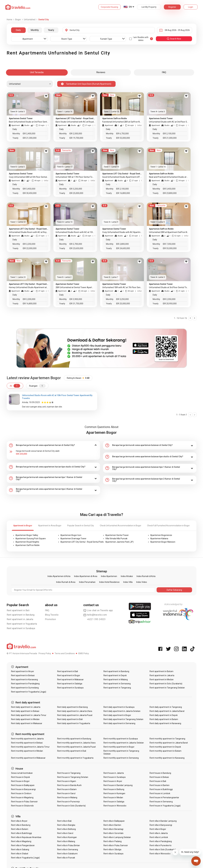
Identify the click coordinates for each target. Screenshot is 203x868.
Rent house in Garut (66, 793)
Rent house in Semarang (161, 802)
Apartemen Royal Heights (27, 542)
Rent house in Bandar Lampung (118, 785)
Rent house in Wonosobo (115, 806)
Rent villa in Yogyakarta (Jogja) (25, 858)
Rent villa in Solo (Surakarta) (163, 850)
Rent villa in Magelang (21, 841)
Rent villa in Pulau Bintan (69, 845)
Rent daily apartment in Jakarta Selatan (122, 711)
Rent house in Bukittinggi (161, 789)
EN (130, 7)
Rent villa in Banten (112, 825)
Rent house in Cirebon (21, 793)
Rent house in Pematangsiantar (164, 797)
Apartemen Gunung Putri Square (31, 539)
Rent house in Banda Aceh (69, 785)
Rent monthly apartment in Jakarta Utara (76, 743)
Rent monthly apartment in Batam (165, 751)
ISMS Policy (84, 653)
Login (191, 7)
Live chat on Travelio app (98, 610)
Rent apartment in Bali (18, 610)
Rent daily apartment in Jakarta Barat (167, 711)
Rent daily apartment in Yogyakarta (74, 723)
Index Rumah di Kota (146, 576)
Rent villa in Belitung (66, 829)
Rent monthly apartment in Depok (165, 747)
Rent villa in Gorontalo (113, 833)
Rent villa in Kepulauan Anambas (26, 837)
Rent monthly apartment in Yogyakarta (75, 758)
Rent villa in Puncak (66, 858)
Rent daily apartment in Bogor (117, 715)
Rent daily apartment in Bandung (72, 707)
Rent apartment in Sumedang (25, 688)
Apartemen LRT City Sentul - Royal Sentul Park (82, 542)
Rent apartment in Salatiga (70, 684)
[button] (53, 445)
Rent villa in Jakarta (159, 833)
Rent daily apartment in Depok (164, 715)
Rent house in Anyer (113, 781)
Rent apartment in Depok (115, 675)
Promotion (50, 619)
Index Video (142, 582)
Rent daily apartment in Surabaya (119, 707)
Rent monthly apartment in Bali (72, 751)
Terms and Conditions (65, 653)
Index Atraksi (127, 576)
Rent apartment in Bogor (69, 675)
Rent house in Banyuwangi (23, 789)
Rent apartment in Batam (161, 671)
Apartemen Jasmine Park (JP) (119, 542)
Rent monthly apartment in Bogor (119, 747)
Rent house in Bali (158, 781)
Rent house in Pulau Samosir (24, 802)
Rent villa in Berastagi (113, 829)
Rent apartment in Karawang (24, 680)
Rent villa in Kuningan (67, 837)
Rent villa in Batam (20, 829)
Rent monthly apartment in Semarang (121, 758)
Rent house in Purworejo (69, 802)
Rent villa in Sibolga (112, 850)
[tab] (53, 445)
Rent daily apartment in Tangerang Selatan (123, 719)
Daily (18, 30)
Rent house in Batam (67, 789)
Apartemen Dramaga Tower (73, 539)
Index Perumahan (87, 582)
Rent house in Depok (21, 777)
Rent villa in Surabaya (113, 854)
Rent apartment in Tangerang (117, 688)
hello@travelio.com (95, 615)
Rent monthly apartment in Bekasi (27, 743)
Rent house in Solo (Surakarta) (71, 806)
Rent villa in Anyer (19, 821)
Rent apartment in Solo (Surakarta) (166, 684)
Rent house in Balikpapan (23, 785)
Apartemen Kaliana (159, 539)
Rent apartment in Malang (116, 680)
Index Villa (128, 582)
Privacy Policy (45, 653)
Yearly (51, 30)
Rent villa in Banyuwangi (161, 825)
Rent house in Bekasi (159, 777)
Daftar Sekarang (174, 590)
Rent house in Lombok (160, 793)
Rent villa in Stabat (20, 854)
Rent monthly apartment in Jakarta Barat (169, 743)
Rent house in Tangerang (69, 773)
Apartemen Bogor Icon (71, 535)
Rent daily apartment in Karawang (165, 723)
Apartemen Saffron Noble (28, 545)
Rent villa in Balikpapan (114, 821)
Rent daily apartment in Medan (25, 719)
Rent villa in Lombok (159, 837)
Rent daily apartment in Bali (70, 719)
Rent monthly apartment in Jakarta (27, 739)
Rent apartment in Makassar (70, 680)
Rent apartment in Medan (161, 680)
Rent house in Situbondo (22, 806)
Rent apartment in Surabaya (21, 628)
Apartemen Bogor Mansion (163, 542)
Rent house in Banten (160, 785)
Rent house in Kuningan (114, 793)
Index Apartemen (109, 576)
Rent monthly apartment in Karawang (167, 758)
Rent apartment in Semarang (117, 684)
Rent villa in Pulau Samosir (116, 845)
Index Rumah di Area (66, 582)
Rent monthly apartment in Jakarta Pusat (76, 747)
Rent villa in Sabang (20, 850)
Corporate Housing (109, 7)
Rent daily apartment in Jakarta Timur (29, 715)
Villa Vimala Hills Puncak (116, 539)
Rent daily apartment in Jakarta (26, 707)
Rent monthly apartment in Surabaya (121, 739)
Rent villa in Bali (64, 821)
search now (174, 39)
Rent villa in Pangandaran (23, 845)
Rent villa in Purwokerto (160, 845)
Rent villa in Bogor (158, 829)
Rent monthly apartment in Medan (27, 751)
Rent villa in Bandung (21, 825)
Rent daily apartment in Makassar (27, 723)
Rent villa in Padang (113, 841)
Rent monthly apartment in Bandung (74, 739)
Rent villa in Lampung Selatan (117, 837)
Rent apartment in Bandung (21, 615)
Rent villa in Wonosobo (160, 854)
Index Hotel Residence (109, 582)
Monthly (35, 30)
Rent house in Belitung (114, 789)
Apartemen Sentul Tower (117, 535)
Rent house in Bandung (160, 773)
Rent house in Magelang (22, 797)
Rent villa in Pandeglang (161, 841)
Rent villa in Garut (65, 833)
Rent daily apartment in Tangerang (166, 707)
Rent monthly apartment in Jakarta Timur (30, 747)
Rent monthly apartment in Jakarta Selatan (124, 743)
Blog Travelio (52, 615)
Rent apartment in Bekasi (23, 675)
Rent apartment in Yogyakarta (22, 624)
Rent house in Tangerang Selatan (73, 777)
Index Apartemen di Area (86, 576)
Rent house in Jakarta (114, 773)
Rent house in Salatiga (114, 802)
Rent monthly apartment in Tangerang (167, 739)
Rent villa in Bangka (66, 825)
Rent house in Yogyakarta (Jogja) (165, 806)
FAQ (47, 610)
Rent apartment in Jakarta (20, 619)
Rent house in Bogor (20, 781)
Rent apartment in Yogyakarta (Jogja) (29, 692)
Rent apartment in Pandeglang (25, 684)
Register (172, 7)
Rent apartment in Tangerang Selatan (167, 688)
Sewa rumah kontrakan (22, 773)
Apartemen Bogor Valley (27, 535)
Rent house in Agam (67, 781)
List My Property (149, 7)
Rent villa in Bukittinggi (21, 833)
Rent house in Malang (67, 797)
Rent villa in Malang (66, 841)
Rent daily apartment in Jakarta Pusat (75, 715)
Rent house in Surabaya (114, 777)
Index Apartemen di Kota (59, 576)
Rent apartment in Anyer (23, 671)
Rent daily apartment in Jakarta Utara (75, 711)
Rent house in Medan (113, 797)
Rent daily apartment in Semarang (119, 723)
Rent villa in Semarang (68, 850)
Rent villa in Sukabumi (67, 854)
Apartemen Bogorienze (161, 535)
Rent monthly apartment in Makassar (28, 758)
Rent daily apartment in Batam (164, 719)
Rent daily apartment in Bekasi (25, 711)
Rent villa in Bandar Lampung (163, 821)
